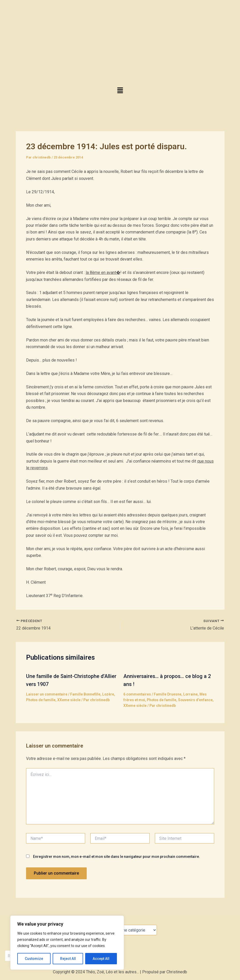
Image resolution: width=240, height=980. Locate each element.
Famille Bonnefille (86, 693)
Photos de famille (41, 699)
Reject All (68, 959)
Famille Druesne (168, 693)
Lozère (109, 693)
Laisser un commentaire (47, 693)
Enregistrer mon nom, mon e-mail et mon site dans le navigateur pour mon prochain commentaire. (117, 856)
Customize (34, 959)
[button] (120, 91)
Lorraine (191, 693)
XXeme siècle (70, 699)
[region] (67, 943)
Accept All (101, 959)
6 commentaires (137, 693)
